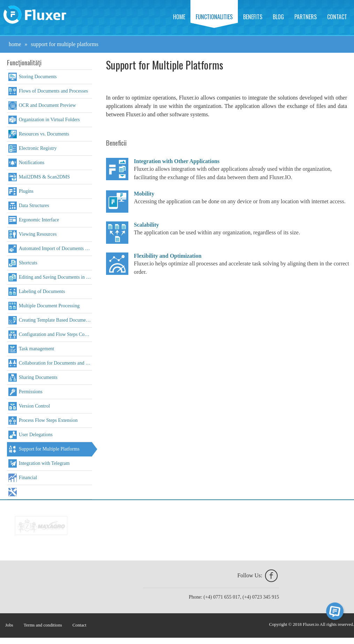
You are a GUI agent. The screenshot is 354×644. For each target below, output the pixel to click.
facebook (271, 576)
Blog (278, 17)
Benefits (253, 17)
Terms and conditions (43, 625)
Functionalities (214, 17)
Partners (306, 17)
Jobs (9, 625)
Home (179, 17)
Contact (337, 17)
